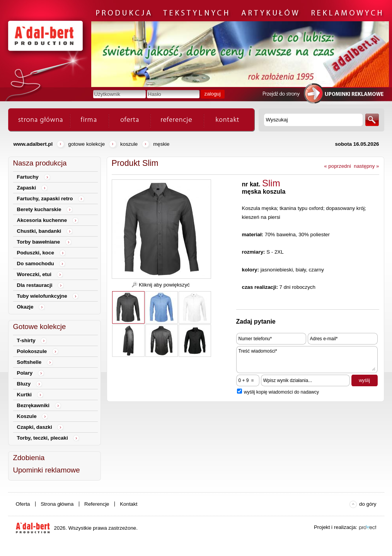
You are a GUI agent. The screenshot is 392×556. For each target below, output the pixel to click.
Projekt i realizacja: (336, 527)
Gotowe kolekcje (86, 144)
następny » (366, 166)
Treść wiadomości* (307, 360)
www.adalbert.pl (33, 144)
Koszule (129, 144)
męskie (161, 144)
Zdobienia (29, 458)
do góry (368, 504)
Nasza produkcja (40, 163)
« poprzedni (337, 166)
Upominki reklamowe (47, 470)
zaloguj (213, 94)
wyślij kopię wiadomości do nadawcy (281, 392)
